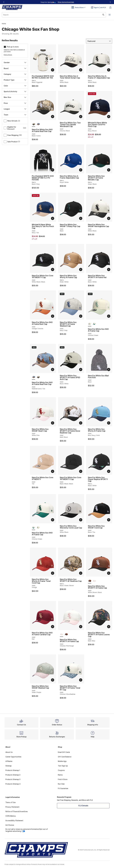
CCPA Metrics (11, 816)
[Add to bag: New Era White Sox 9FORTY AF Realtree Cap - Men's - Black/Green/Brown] (81, 573)
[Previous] (4, 2)
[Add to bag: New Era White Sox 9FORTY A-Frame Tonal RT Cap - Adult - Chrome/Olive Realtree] (81, 680)
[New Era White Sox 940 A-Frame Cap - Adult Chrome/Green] (94, 324)
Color (15, 86)
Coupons (61, 770)
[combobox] (54, 15)
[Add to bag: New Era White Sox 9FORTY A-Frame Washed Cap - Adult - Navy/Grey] (81, 316)
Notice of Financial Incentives (17, 811)
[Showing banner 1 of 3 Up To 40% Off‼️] (57, 2)
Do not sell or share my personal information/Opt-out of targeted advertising (27, 830)
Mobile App (62, 761)
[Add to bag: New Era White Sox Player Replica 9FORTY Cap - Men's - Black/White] (109, 471)
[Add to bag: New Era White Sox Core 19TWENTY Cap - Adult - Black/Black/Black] (81, 471)
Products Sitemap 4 (13, 784)
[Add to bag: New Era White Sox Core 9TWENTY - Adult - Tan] (53, 471)
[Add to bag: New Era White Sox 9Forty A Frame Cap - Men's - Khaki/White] (81, 269)
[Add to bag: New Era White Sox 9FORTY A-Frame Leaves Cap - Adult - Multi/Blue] (109, 627)
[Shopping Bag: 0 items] (110, 7)
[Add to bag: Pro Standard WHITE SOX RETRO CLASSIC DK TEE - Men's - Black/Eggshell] (53, 70)
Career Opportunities (13, 757)
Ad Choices (10, 825)
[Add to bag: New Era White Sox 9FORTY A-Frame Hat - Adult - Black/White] (109, 269)
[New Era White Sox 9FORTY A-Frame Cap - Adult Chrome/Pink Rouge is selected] (61, 634)
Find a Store (8, 55)
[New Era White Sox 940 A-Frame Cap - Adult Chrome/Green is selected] (90, 324)
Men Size (15, 97)
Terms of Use (10, 802)
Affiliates (9, 761)
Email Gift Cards (64, 752)
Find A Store (63, 779)
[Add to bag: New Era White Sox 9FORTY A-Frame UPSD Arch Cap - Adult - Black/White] (81, 369)
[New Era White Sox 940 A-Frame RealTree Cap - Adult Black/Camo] (38, 377)
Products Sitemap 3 (13, 779)
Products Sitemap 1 (13, 770)
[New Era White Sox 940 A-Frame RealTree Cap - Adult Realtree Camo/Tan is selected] (33, 377)
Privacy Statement (12, 807)
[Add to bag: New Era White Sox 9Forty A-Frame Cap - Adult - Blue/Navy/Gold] (109, 423)
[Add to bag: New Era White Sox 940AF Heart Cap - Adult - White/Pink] (53, 423)
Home (4, 24)
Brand (15, 68)
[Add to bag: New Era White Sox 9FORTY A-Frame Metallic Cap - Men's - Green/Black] (109, 170)
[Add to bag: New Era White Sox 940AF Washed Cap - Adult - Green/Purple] (53, 680)
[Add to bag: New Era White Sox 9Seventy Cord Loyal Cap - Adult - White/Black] (81, 520)
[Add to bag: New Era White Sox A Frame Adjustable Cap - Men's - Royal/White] (81, 170)
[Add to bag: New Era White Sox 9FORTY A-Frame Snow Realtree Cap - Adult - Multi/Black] (81, 423)
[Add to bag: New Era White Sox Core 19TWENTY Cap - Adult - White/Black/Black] (53, 269)
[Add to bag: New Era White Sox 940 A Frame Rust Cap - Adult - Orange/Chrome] (53, 316)
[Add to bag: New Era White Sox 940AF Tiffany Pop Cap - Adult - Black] (81, 218)
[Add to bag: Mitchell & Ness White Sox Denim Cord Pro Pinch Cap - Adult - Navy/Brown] (109, 117)
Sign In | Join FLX (98, 7)
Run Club (61, 784)
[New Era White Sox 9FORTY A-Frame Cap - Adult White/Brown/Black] (66, 634)
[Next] (110, 2)
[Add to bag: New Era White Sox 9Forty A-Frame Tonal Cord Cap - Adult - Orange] (53, 573)
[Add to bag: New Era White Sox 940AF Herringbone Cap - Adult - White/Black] (109, 218)
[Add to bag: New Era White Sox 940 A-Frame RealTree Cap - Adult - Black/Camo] (53, 117)
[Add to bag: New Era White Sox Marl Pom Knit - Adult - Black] (109, 369)
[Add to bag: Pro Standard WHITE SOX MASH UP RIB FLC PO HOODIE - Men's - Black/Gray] (53, 170)
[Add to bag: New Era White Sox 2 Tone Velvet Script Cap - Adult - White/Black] (81, 70)
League (15, 109)
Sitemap (8, 766)
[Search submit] (103, 15)
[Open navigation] (109, 15)
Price (15, 103)
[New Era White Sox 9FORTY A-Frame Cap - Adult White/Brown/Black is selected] (90, 581)
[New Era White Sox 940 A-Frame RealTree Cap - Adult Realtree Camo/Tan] (38, 124)
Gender (15, 62)
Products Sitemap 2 (13, 775)
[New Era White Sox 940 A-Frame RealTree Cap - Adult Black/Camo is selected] (33, 124)
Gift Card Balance (65, 757)
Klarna (60, 775)
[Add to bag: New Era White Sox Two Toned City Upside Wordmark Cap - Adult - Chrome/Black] (81, 117)
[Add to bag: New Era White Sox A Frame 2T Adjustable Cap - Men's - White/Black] (109, 70)
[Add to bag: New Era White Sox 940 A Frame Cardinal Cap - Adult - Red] (53, 627)
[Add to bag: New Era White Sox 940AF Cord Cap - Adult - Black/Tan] (109, 520)
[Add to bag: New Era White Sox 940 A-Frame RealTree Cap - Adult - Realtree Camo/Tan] (53, 369)
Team (15, 115)
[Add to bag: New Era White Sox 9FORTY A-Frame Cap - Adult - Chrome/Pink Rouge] (81, 627)
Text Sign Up (63, 766)
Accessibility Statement (14, 820)
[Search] (54, 15)
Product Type (15, 80)
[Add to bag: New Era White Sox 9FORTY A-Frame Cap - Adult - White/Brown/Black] (109, 573)
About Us (9, 752)
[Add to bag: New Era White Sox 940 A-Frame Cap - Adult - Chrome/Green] (109, 316)
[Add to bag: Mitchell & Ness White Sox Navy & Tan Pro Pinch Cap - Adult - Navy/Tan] (53, 218)
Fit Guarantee (63, 788)
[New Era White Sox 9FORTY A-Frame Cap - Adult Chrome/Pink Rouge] (94, 581)
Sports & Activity (15, 91)
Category (15, 74)
